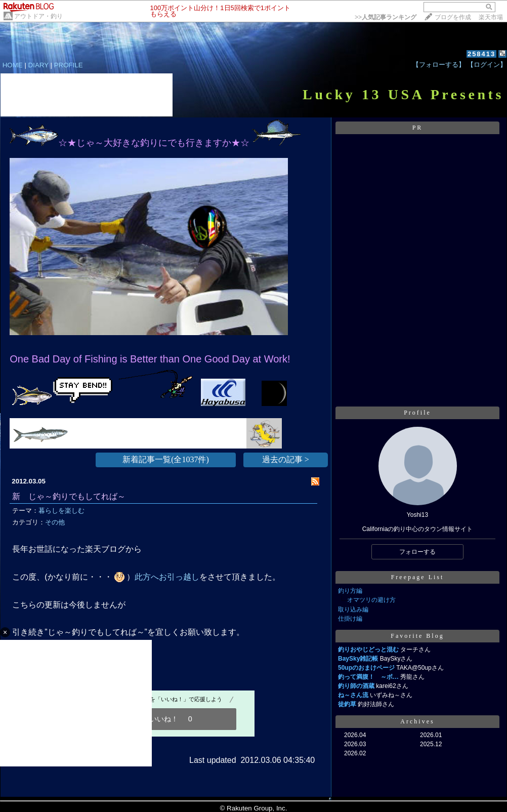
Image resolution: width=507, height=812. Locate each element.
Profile (417, 413)
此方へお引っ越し (167, 577)
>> (386, 17)
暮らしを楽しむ (61, 511)
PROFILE (69, 65)
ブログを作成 (453, 17)
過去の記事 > (286, 459)
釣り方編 (350, 591)
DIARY (38, 65)
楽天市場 (491, 17)
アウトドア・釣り (38, 16)
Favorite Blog (417, 636)
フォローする (417, 552)
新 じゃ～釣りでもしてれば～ (69, 496)
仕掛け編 (350, 619)
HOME (13, 65)
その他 (55, 522)
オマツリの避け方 (371, 600)
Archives (417, 721)
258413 (481, 54)
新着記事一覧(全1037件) (166, 459)
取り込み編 (353, 610)
